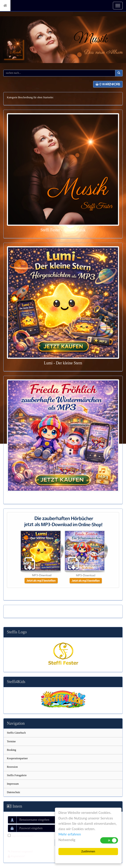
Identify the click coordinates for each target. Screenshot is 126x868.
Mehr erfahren (70, 834)
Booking (11, 750)
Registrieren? (16, 856)
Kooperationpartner (17, 758)
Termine (11, 741)
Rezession (12, 767)
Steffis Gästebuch (16, 733)
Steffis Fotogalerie (17, 775)
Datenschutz (13, 792)
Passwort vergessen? (20, 852)
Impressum (13, 784)
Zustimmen (88, 851)
